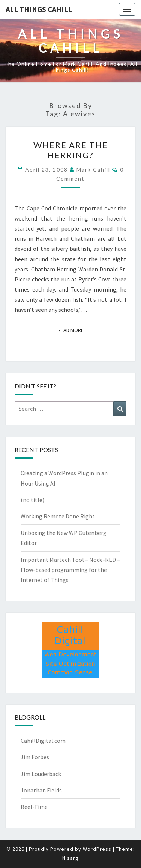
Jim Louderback (41, 774)
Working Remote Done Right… (61, 516)
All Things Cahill (39, 9)
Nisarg (70, 858)
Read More (73, 330)
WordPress (97, 849)
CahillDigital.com (43, 741)
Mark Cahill (93, 170)
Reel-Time (34, 807)
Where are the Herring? (71, 150)
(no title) (32, 500)
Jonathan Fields (41, 790)
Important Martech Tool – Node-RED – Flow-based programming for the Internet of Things (70, 570)
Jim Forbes (35, 757)
